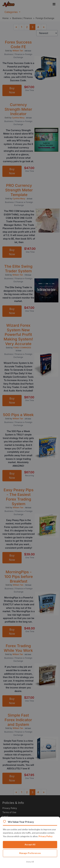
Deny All (30, 862)
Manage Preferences (30, 853)
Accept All (30, 844)
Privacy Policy (46, 836)
